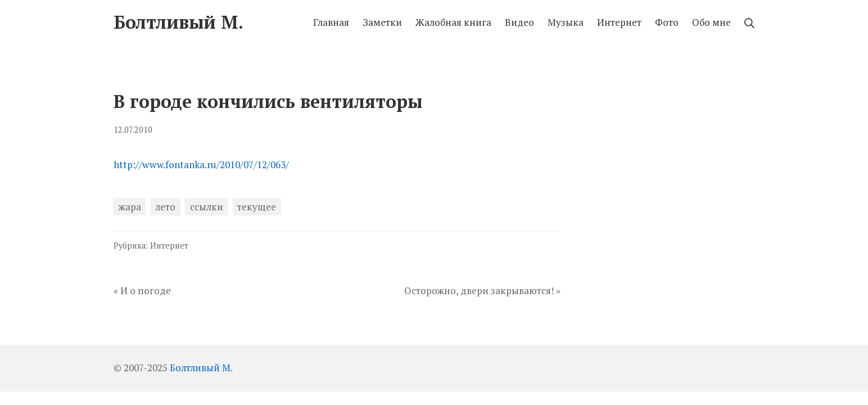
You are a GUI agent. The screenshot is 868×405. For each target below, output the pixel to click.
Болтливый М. (201, 368)
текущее (257, 207)
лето (165, 207)
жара (130, 207)
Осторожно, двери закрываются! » (482, 291)
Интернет (169, 246)
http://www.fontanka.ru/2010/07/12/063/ (201, 165)
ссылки (207, 207)
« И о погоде (142, 291)
